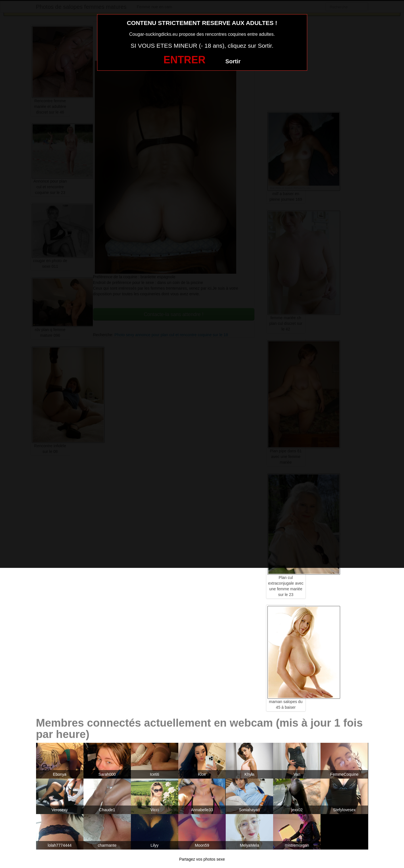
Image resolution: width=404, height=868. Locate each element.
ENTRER (185, 60)
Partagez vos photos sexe (202, 859)
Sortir (233, 61)
